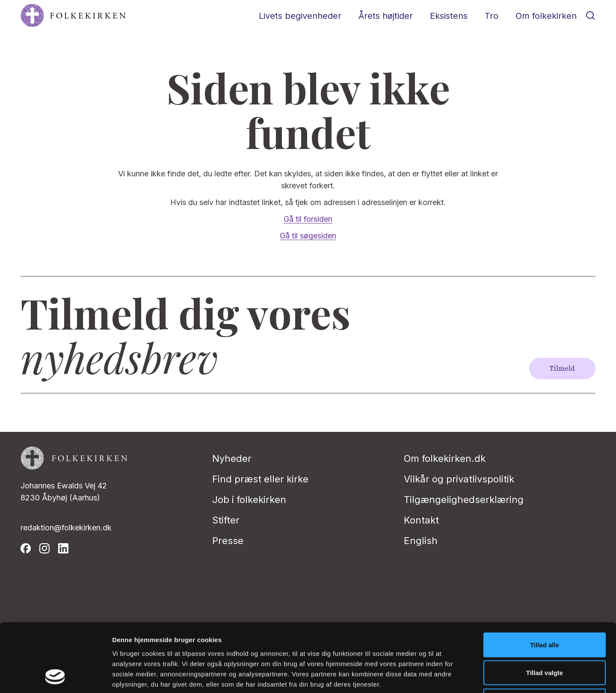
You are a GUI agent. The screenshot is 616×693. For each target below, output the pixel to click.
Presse (228, 541)
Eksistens (449, 16)
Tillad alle (545, 581)
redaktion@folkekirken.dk (66, 528)
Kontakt (421, 520)
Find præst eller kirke (260, 479)
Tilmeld (562, 369)
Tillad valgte (545, 609)
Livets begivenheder (300, 16)
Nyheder (232, 458)
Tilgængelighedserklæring (464, 500)
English (421, 541)
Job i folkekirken (249, 500)
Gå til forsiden (308, 219)
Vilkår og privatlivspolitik (459, 479)
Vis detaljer (445, 676)
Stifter (226, 520)
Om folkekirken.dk (445, 458)
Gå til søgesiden (308, 236)
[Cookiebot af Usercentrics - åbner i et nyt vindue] (55, 676)
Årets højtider (386, 16)
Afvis (545, 637)
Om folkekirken (546, 16)
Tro (492, 16)
